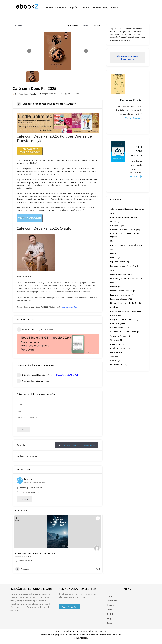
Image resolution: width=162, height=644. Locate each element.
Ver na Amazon (134, 118)
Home (50, 7)
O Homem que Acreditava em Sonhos (36, 553)
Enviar (23, 429)
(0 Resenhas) (22, 94)
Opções (74, 7)
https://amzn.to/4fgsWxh (67, 375)
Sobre (86, 7)
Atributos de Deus (70, 307)
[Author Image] (97, 548)
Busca (114, 7)
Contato (96, 7)
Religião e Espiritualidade (52, 94)
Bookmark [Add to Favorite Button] (73, 26)
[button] (75, 7)
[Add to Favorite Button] (98, 518)
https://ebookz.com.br (30, 492)
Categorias (62, 7)
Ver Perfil (24, 499)
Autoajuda (22, 569)
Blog (106, 7)
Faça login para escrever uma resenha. (77, 445)
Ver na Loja (136, 176)
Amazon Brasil (74, 94)
